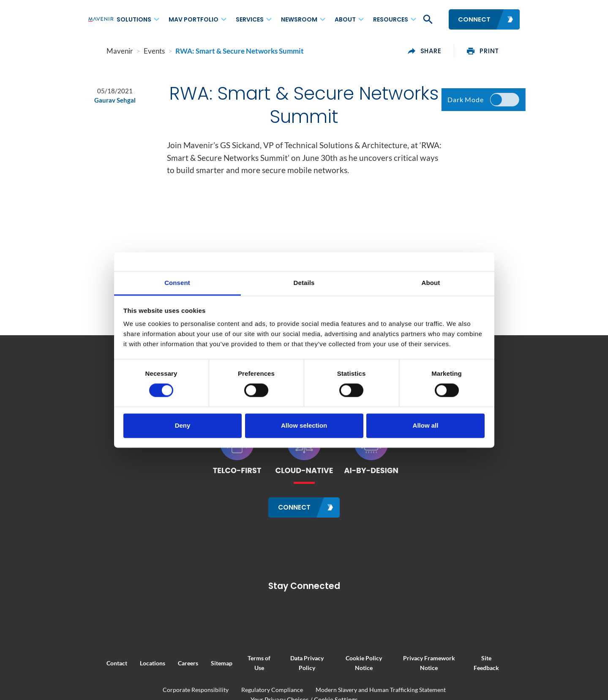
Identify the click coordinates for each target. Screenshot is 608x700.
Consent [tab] (177, 283)
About (345, 19)
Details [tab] (304, 283)
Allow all (426, 425)
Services (250, 19)
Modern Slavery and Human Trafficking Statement (381, 690)
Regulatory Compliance (272, 690)
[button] (427, 19)
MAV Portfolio (194, 19)
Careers (169, 663)
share (443, 51)
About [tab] (431, 283)
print (502, 51)
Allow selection (304, 425)
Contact (98, 663)
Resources (391, 19)
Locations (134, 663)
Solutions (134, 19)
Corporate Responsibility (196, 690)
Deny (183, 425)
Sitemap (203, 663)
